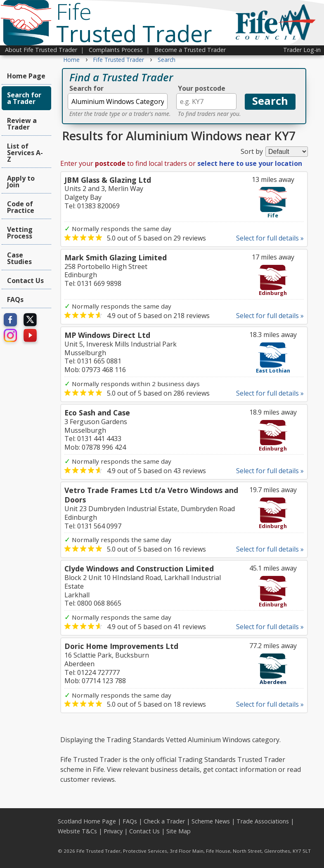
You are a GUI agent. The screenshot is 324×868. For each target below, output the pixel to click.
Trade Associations (263, 821)
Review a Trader (22, 124)
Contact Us (25, 281)
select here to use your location (250, 163)
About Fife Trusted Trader (41, 50)
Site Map (179, 831)
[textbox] (118, 101)
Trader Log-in (302, 50)
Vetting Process (20, 233)
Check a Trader (164, 821)
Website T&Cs (77, 831)
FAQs (15, 300)
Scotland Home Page (87, 821)
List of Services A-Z (25, 153)
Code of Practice (21, 207)
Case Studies (19, 258)
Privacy (113, 831)
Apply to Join (21, 182)
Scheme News (211, 821)
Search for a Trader (24, 98)
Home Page (26, 76)
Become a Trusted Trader (190, 50)
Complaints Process (116, 50)
